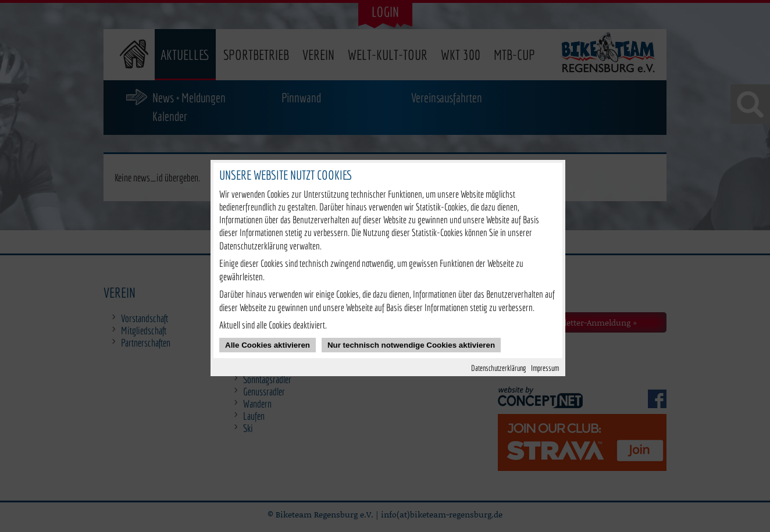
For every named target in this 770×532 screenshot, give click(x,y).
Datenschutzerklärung (499, 368)
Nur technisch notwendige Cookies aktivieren (411, 345)
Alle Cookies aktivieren (268, 345)
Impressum (545, 368)
